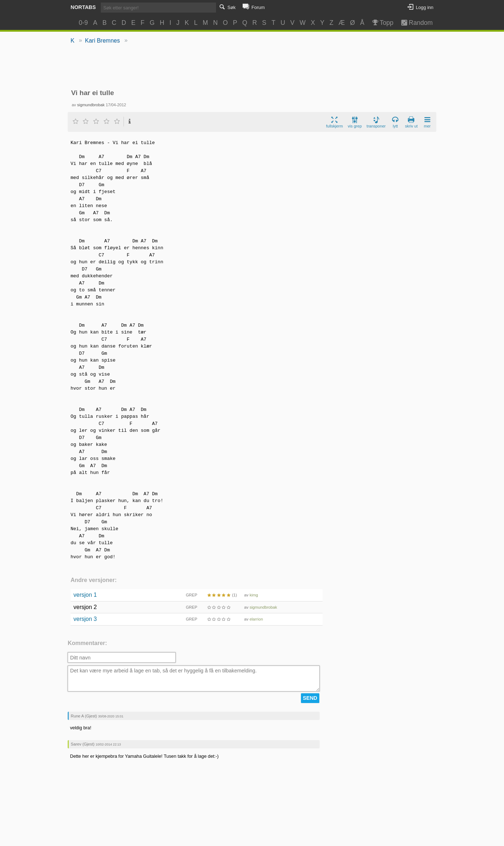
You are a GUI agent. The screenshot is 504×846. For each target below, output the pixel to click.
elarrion (256, 619)
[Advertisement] (252, 67)
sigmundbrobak (91, 105)
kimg (254, 595)
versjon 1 (85, 595)
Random (413, 23)
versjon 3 (85, 619)
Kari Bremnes (102, 41)
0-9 (83, 23)
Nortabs (83, 7)
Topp (382, 23)
